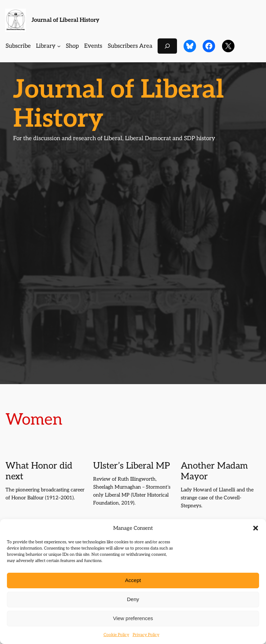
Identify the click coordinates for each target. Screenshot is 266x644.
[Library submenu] (59, 46)
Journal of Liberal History (65, 20)
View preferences (133, 618)
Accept (133, 580)
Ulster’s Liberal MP (132, 466)
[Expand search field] (167, 46)
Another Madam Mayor (214, 471)
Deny (133, 599)
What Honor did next (39, 471)
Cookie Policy (116, 635)
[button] (256, 528)
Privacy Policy (146, 635)
